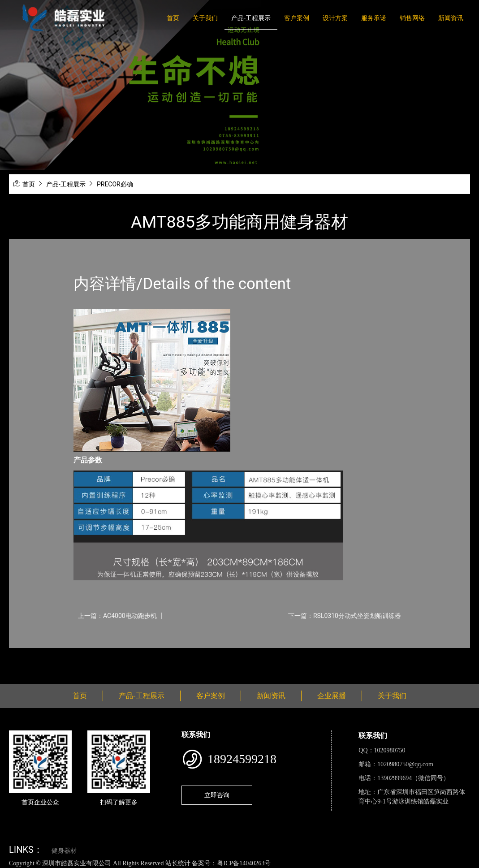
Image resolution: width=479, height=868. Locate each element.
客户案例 (297, 18)
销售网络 (412, 18)
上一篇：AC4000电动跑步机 (117, 616)
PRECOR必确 (115, 184)
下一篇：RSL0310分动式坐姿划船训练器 (345, 616)
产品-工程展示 (251, 18)
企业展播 (332, 696)
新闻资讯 (451, 18)
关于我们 (205, 18)
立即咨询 (217, 795)
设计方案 (335, 18)
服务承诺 (374, 18)
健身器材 (64, 851)
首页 (173, 18)
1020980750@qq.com (405, 764)
